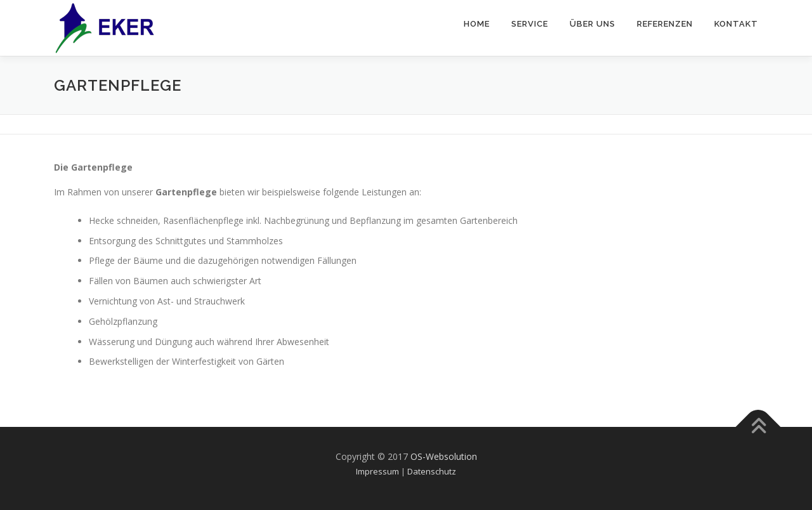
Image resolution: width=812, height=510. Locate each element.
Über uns (593, 24)
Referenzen (665, 24)
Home (477, 24)
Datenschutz (432, 471)
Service (530, 24)
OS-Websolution (444, 456)
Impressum (377, 471)
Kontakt (736, 24)
